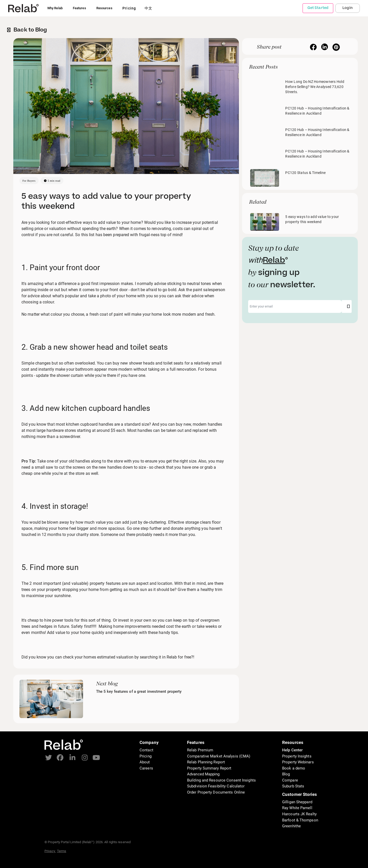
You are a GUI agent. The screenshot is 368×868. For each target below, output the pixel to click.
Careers (146, 768)
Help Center (292, 750)
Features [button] (79, 8)
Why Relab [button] (55, 8)
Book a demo (294, 768)
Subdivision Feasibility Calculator (216, 786)
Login (348, 8)
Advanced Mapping (203, 774)
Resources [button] (104, 8)
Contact (146, 750)
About (145, 762)
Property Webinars (298, 762)
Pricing (146, 756)
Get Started (318, 8)
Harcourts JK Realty (299, 814)
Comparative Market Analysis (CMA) (219, 756)
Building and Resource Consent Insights (221, 780)
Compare (290, 780)
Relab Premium (200, 750)
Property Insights (297, 756)
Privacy (50, 851)
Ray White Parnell (297, 808)
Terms (62, 851)
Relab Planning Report (206, 762)
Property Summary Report (209, 768)
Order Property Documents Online (216, 792)
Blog (286, 774)
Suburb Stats (293, 786)
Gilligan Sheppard (297, 802)
